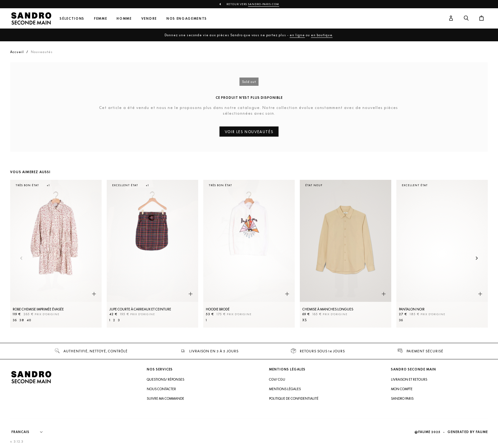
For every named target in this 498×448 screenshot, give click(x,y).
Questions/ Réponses (165, 379)
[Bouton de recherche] (466, 18)
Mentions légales (285, 389)
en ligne (297, 35)
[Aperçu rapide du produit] (94, 294)
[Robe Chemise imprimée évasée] (56, 254)
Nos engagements (187, 19)
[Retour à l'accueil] (31, 18)
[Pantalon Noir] (442, 254)
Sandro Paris (402, 398)
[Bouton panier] (481, 18)
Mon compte (402, 389)
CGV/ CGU (277, 379)
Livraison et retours (409, 379)
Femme (101, 19)
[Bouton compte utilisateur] (451, 18)
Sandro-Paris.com (264, 4)
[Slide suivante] (477, 258)
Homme (124, 19)
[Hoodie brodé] (249, 254)
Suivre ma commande (165, 398)
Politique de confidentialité (294, 398)
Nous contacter (161, 389)
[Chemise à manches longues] (346, 254)
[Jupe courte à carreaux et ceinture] (152, 254)
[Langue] (30, 432)
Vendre (149, 19)
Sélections (72, 19)
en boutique (322, 35)
